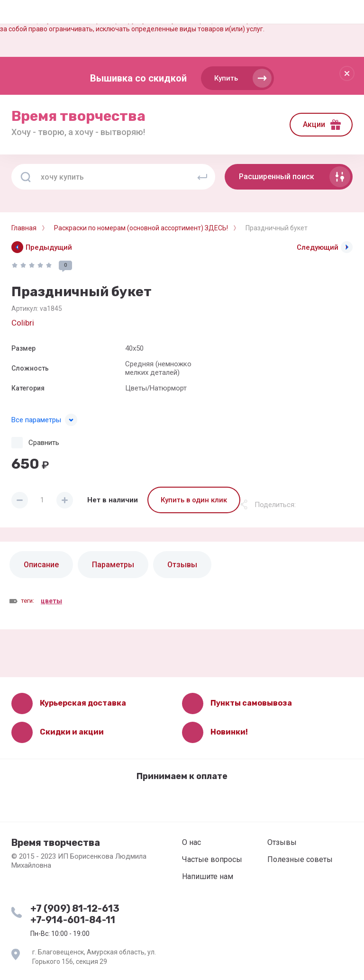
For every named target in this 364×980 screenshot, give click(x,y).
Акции (314, 124)
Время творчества (78, 116)
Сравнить (44, 443)
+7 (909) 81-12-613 (75, 908)
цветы (51, 601)
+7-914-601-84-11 (73, 920)
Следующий (318, 247)
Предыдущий (49, 247)
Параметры (113, 565)
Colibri (23, 323)
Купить (226, 78)
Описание (41, 565)
